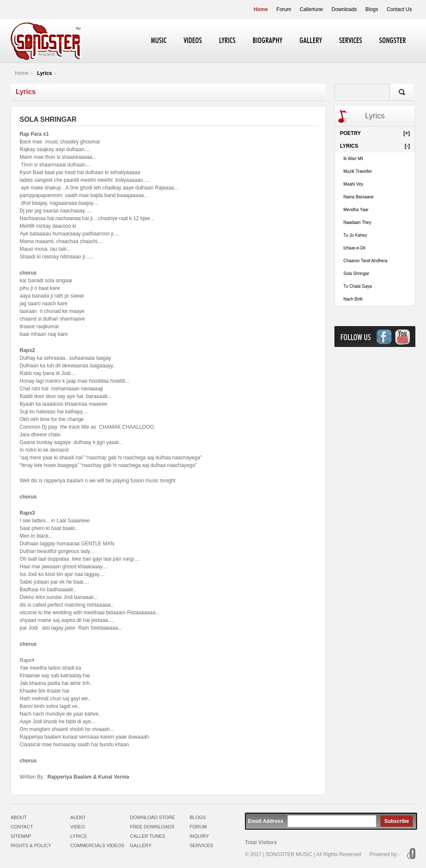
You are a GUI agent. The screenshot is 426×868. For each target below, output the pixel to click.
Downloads (344, 9)
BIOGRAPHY (268, 41)
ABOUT (19, 817)
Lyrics (45, 73)
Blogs (372, 9)
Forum (284, 9)
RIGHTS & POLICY (31, 845)
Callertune (312, 9)
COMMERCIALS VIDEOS (97, 845)
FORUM (198, 827)
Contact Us (399, 9)
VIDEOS (193, 41)
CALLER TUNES (148, 836)
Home (261, 9)
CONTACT (22, 827)
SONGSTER (393, 41)
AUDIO (78, 817)
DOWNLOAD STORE (153, 817)
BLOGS (198, 817)
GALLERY (311, 41)
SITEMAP (21, 836)
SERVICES (351, 41)
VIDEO (78, 827)
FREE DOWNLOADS (152, 827)
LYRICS (227, 41)
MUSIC (159, 41)
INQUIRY (199, 836)
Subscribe (397, 821)
